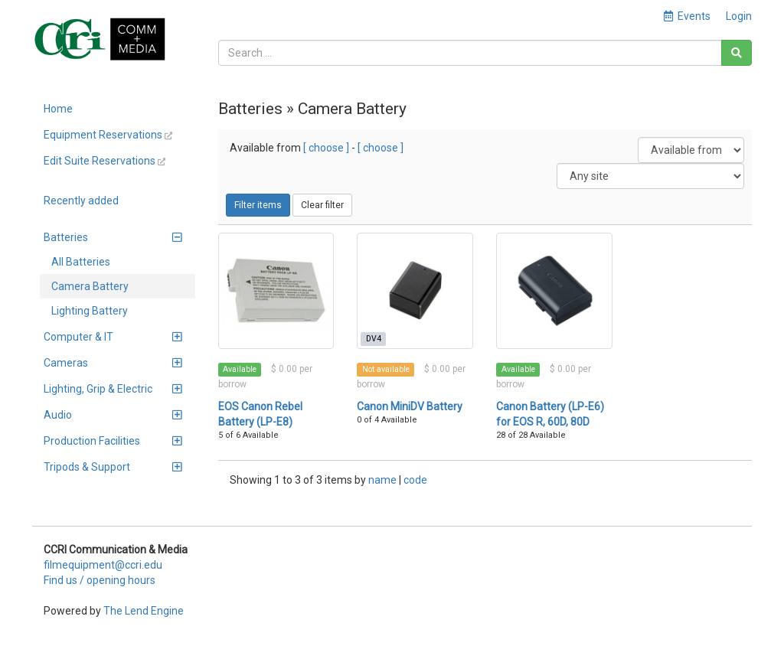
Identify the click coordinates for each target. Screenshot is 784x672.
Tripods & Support (113, 467)
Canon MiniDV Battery (410, 406)
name (384, 480)
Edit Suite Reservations (105, 161)
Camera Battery (90, 286)
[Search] (737, 53)
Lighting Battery (90, 311)
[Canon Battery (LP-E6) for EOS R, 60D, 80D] (554, 291)
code (415, 480)
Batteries (113, 237)
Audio (113, 415)
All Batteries (81, 262)
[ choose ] (326, 148)
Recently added (81, 201)
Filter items (258, 205)
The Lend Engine (144, 611)
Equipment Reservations (108, 135)
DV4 (374, 339)
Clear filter (322, 205)
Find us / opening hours (100, 580)
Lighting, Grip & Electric (113, 389)
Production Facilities (113, 441)
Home (58, 109)
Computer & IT (113, 337)
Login (739, 16)
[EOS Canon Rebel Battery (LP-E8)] (276, 291)
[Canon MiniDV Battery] (415, 291)
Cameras (113, 363)
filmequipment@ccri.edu (103, 565)
